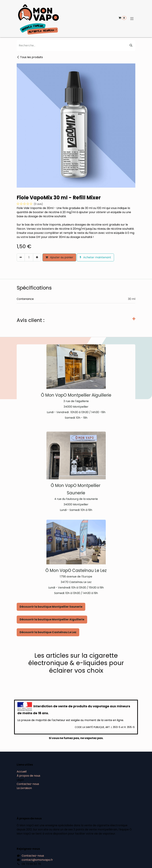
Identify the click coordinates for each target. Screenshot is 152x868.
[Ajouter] (37, 257)
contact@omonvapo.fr (37, 860)
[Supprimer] (21, 257)
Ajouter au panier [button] (59, 257)
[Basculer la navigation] (132, 19)
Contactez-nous (28, 784)
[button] (18, 265)
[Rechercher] (131, 46)
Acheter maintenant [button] (95, 257)
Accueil (22, 772)
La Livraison (24, 788)
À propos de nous (28, 776)
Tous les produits (30, 57)
